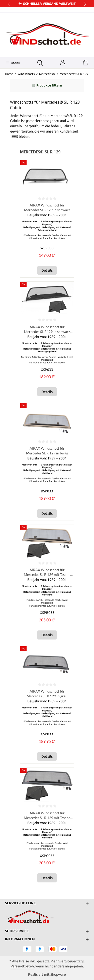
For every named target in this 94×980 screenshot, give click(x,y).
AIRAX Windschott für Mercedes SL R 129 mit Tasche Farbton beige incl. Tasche (47, 573)
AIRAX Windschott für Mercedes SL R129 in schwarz (47, 208)
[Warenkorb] (85, 63)
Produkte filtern (47, 85)
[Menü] (13, 63)
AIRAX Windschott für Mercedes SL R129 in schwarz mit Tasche (47, 330)
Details (47, 271)
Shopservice (17, 931)
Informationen (20, 939)
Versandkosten (22, 966)
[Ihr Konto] (63, 63)
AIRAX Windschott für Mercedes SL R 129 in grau (47, 695)
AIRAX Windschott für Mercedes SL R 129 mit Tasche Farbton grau (47, 817)
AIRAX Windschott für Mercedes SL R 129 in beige (47, 451)
